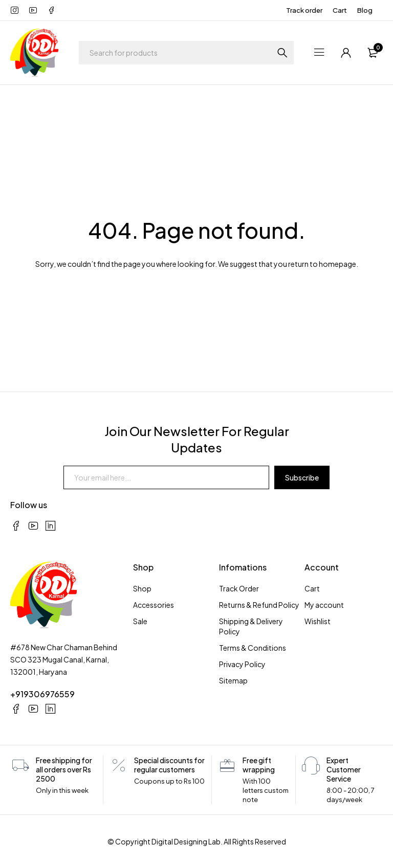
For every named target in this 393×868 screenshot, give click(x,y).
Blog (365, 10)
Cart (340, 10)
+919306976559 (42, 694)
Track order (304, 10)
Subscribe (302, 477)
